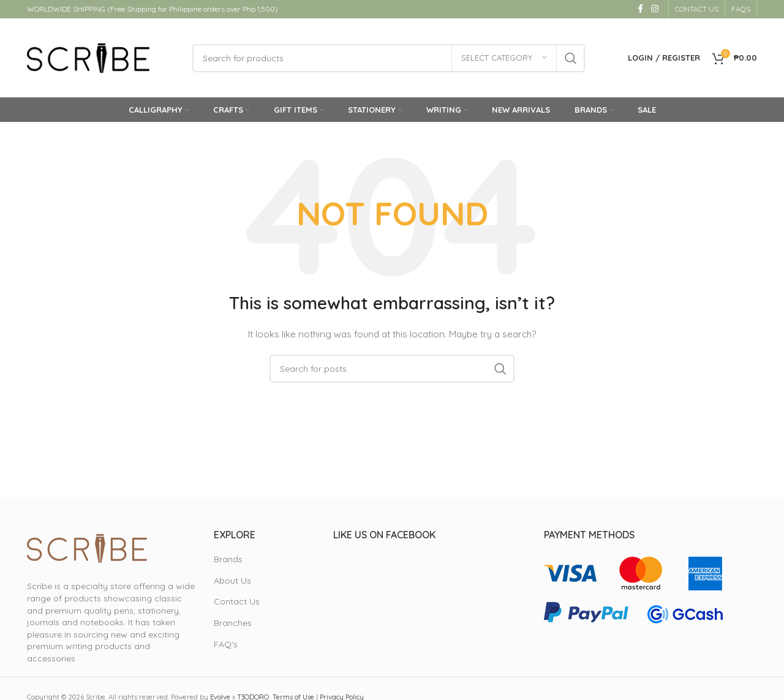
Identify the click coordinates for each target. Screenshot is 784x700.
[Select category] (504, 58)
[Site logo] (88, 58)
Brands (228, 560)
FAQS (741, 9)
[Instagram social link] (655, 9)
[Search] (389, 58)
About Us (232, 581)
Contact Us (237, 602)
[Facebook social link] (640, 9)
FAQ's (226, 644)
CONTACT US (697, 9)
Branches (233, 623)
